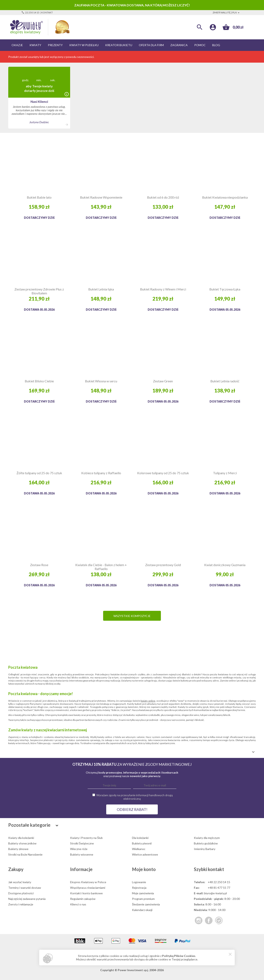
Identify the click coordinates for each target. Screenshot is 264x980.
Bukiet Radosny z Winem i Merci (163, 289)
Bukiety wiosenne (82, 854)
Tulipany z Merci (225, 473)
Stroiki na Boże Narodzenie (25, 854)
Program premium (143, 899)
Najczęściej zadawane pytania (27, 899)
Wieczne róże (79, 849)
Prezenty (55, 45)
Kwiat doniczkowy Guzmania (225, 565)
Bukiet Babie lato (39, 197)
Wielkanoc (139, 849)
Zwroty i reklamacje (21, 904)
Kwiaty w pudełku (84, 45)
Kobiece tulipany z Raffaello (101, 473)
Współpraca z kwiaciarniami (88, 888)
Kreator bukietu (119, 45)
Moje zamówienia (143, 893)
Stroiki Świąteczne (82, 843)
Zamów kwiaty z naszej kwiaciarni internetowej (48, 730)
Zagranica (179, 45)
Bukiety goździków (206, 843)
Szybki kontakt (209, 869)
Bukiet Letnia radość (225, 381)
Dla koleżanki (140, 838)
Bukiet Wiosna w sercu (101, 381)
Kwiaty (35, 45)
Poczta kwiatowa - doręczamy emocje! (41, 694)
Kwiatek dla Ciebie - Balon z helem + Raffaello (101, 567)
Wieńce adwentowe (145, 854)
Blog (216, 45)
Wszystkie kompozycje (132, 616)
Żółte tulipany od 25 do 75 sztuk (39, 473)
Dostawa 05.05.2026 (39, 310)
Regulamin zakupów (83, 899)
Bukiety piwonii (142, 843)
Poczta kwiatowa (23, 667)
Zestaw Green (163, 381)
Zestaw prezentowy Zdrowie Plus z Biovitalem (39, 291)
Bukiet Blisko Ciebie (39, 381)
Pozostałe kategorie (34, 825)
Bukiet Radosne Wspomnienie (101, 197)
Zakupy (16, 869)
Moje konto (144, 869)
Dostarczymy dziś (39, 218)
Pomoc (200, 45)
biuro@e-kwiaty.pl (215, 893)
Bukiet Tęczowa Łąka (225, 289)
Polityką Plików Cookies (179, 956)
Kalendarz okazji (142, 910)
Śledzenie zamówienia (146, 904)
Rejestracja (139, 888)
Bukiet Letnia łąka (101, 289)
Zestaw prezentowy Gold (163, 565)
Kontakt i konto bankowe (86, 893)
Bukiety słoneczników (22, 843)
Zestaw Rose (39, 565)
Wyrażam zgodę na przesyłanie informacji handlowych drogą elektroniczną (134, 797)
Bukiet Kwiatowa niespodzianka (225, 197)
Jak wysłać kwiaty (20, 882)
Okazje (17, 45)
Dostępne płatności (21, 893)
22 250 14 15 (30, 12)
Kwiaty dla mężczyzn (207, 838)
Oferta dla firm (151, 45)
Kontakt (47, 12)
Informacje (81, 869)
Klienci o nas (78, 904)
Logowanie (139, 882)
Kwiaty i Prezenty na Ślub (86, 838)
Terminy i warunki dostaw (25, 888)
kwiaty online (148, 701)
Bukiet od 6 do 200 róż (163, 197)
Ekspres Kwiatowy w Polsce (88, 882)
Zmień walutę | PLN (227, 12)
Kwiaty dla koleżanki (21, 838)
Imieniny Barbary (205, 849)
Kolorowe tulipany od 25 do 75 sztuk (163, 473)
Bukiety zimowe (18, 849)
